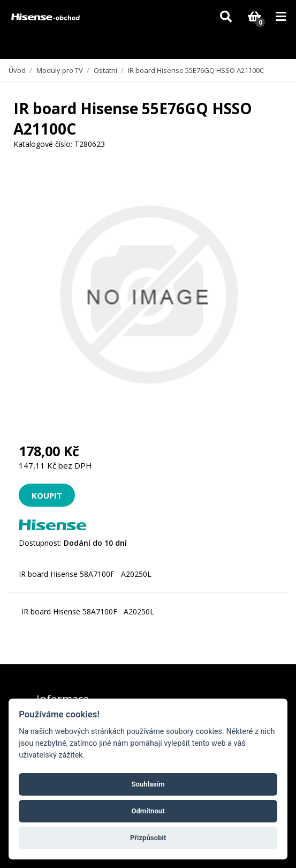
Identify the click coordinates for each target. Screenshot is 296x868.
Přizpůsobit (148, 838)
